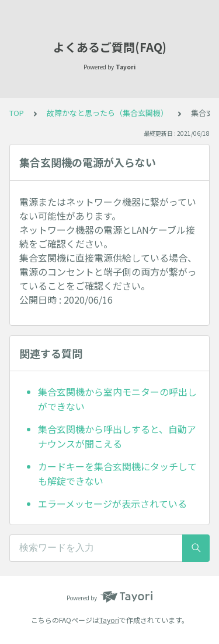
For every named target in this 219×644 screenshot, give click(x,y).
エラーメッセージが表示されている (112, 504)
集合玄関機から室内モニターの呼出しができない (117, 399)
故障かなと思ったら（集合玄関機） (107, 113)
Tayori (109, 620)
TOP (17, 113)
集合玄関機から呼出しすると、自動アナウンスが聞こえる (117, 437)
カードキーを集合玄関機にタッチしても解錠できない (117, 474)
